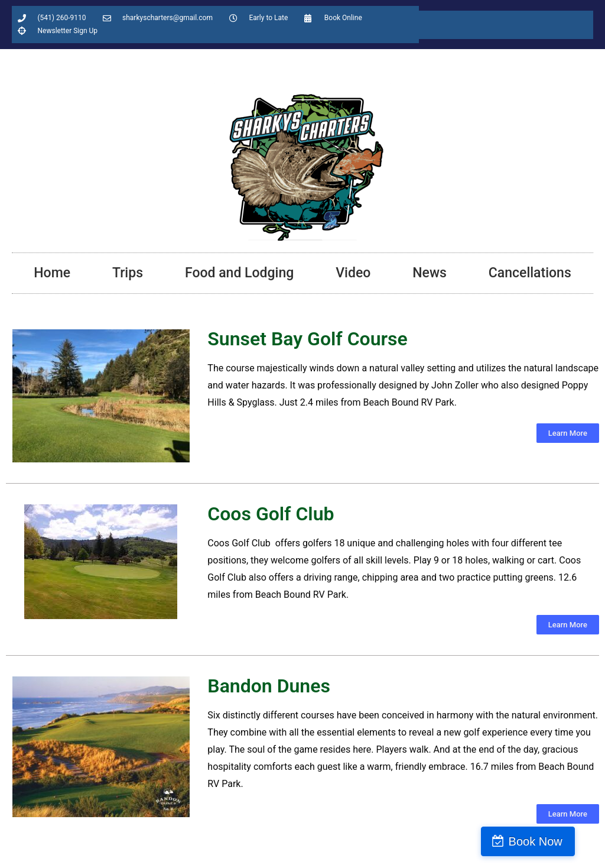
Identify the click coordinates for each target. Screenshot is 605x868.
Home (52, 273)
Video (353, 273)
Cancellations (530, 273)
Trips (128, 273)
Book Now (554, 841)
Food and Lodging (239, 273)
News (430, 273)
